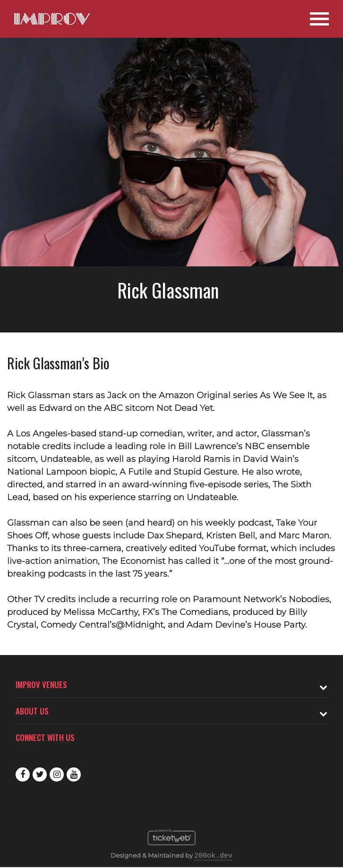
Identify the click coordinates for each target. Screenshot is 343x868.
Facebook (23, 774)
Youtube (74, 774)
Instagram (57, 774)
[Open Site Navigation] (319, 19)
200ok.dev (213, 856)
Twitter (40, 774)
